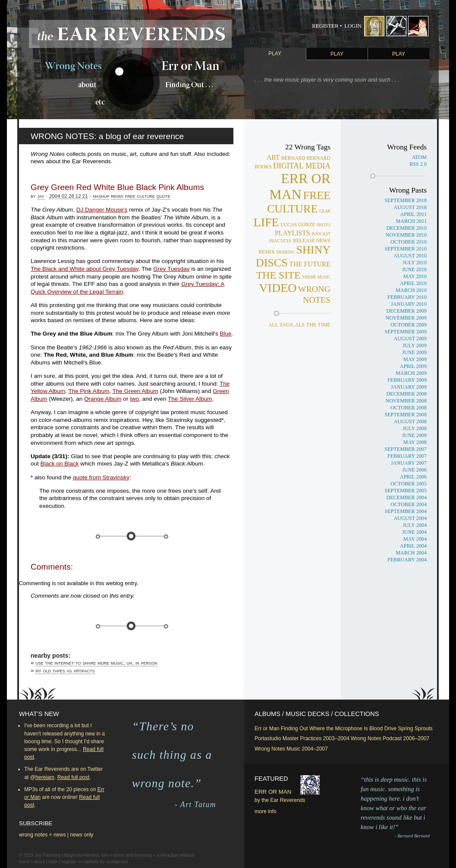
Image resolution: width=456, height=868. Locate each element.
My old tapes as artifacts (65, 670)
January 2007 (409, 463)
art (273, 157)
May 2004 (415, 539)
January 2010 (409, 304)
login (53, 862)
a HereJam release (175, 855)
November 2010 (406, 235)
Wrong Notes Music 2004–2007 (291, 749)
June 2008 (414, 435)
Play (275, 54)
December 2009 (406, 311)
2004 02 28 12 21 (69, 196)
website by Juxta (106, 862)
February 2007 (407, 456)
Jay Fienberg (47, 855)
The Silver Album (190, 399)
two (134, 399)
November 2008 (406, 401)
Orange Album (103, 399)
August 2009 (410, 339)
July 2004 (415, 525)
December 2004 (406, 497)
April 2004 (413, 546)
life (266, 222)
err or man (300, 186)
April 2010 (413, 283)
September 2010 (406, 249)
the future (310, 264)
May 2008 (415, 442)
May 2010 (415, 276)
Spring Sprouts (415, 729)
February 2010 (407, 297)
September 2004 (406, 511)
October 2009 (409, 325)
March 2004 (411, 553)
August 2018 (410, 207)
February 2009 (407, 380)
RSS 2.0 (418, 164)
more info (266, 811)
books (263, 167)
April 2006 (413, 477)
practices (280, 241)
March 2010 (411, 290)
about (39, 862)
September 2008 (406, 415)
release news (312, 241)
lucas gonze (298, 225)
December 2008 (406, 394)
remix (117, 196)
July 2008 (415, 428)
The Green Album (135, 391)
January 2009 (409, 387)
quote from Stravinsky (101, 477)
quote (164, 196)
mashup (101, 196)
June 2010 (414, 269)
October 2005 (409, 484)
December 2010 (406, 228)
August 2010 (410, 256)
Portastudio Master (277, 738)
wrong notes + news (42, 835)
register (69, 862)
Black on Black (60, 464)
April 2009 (413, 366)
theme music (316, 277)
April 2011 (413, 214)
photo (324, 225)
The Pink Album (89, 391)
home (25, 862)
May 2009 (415, 359)
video (278, 288)
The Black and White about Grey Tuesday (85, 269)
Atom (419, 157)
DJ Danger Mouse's (102, 210)
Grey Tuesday (171, 269)
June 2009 (414, 352)
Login (353, 26)
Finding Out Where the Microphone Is (324, 729)
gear (325, 211)
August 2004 (410, 518)
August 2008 (410, 421)
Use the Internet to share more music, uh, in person (96, 663)
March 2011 (411, 221)
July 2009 (415, 345)
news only (82, 835)
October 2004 (409, 504)
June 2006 (414, 470)
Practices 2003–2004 (324, 738)
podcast (321, 234)
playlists (292, 233)
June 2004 (414, 532)
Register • (327, 26)
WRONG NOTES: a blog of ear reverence (107, 136)
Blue (225, 334)
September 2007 (406, 449)
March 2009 (411, 373)
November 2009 (406, 318)
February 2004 (407, 560)
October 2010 (409, 242)
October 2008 (409, 408)
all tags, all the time (299, 325)
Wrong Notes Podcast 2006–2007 (390, 738)
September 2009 (406, 332)
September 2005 (406, 491)
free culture (140, 196)
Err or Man (267, 729)
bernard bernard (306, 158)
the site (278, 275)
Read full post (73, 777)
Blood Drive (383, 729)
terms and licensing (133, 855)
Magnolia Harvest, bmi (86, 855)
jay (41, 196)
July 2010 (415, 263)
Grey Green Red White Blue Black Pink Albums (117, 187)
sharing (285, 252)
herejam (45, 777)
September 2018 (406, 200)
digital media (302, 166)
